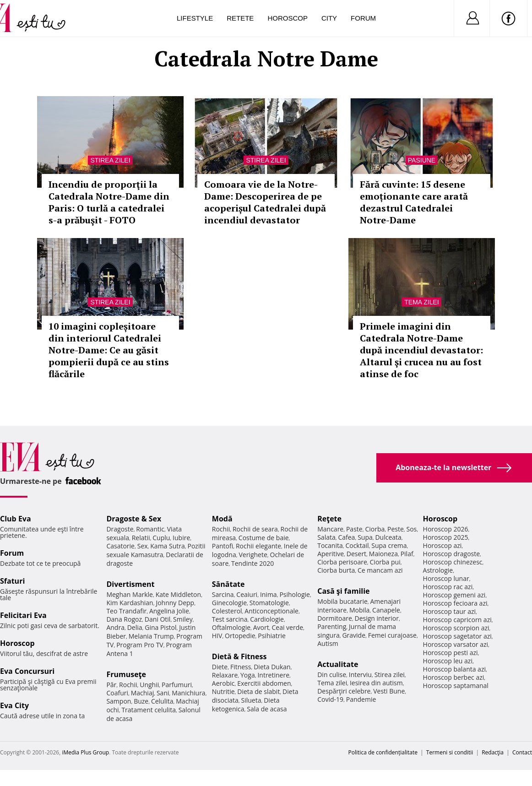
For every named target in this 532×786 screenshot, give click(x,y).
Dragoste (120, 529)
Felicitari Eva (23, 615)
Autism (328, 643)
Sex (143, 546)
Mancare (330, 529)
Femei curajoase (392, 635)
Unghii (149, 685)
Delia (135, 627)
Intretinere (273, 675)
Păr (111, 685)
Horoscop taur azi (449, 611)
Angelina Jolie (169, 611)
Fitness (241, 667)
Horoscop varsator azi (456, 644)
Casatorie (120, 546)
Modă (222, 519)
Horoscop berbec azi (454, 677)
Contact (522, 752)
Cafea (346, 537)
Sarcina (223, 594)
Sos (411, 529)
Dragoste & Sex (134, 519)
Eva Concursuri (27, 671)
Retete (240, 18)
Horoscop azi (442, 545)
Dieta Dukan (272, 667)
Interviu (360, 675)
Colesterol (227, 611)
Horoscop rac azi (448, 587)
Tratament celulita (149, 710)
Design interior (376, 618)
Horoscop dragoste (452, 554)
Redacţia (493, 752)
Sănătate (228, 584)
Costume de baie (264, 538)
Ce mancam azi (380, 570)
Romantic (150, 529)
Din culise (332, 675)
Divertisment (130, 584)
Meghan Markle (130, 594)
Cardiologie (267, 619)
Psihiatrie (272, 636)
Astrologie (438, 570)
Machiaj (143, 693)
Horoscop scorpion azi (456, 628)
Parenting (332, 626)
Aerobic (223, 683)
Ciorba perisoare (342, 562)
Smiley (183, 619)
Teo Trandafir (126, 611)
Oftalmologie (231, 627)
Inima (269, 594)
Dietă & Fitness (239, 656)
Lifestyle (195, 18)
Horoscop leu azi (448, 661)
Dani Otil (158, 619)
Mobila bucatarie (342, 601)
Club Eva (16, 519)
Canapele (386, 610)
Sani (163, 693)
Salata (326, 537)
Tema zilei (421, 302)
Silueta (251, 700)
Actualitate (338, 664)
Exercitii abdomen (264, 683)
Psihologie (295, 594)
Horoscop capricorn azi (457, 620)
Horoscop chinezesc (453, 562)
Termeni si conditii (450, 752)
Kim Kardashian (130, 603)
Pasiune (422, 160)
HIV (217, 636)
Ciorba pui (385, 562)
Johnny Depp (175, 603)
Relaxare (225, 675)
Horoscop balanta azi (454, 669)
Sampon (119, 701)
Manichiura (188, 693)
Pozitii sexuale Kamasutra (156, 550)
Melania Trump (151, 636)
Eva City (14, 705)
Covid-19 (330, 699)
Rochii (128, 685)
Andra (115, 627)
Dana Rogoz (124, 619)
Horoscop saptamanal (456, 686)
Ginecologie (229, 603)
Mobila (359, 610)
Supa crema (389, 545)
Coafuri (117, 693)
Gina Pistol (160, 627)
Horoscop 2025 (446, 537)
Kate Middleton (179, 594)
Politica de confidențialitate (383, 752)
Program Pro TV (140, 645)
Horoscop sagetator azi (457, 636)
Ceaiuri (247, 594)
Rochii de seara (255, 529)
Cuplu (161, 538)
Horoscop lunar (446, 578)
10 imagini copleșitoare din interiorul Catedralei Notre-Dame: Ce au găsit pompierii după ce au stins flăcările (109, 350)
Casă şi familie (343, 591)
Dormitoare (335, 618)
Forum (363, 18)
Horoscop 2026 (446, 529)
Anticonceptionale (271, 611)
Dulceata (388, 537)
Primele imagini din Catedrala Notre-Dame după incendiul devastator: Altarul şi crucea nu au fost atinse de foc (421, 350)
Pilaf (407, 554)
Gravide (354, 635)
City (329, 18)
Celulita (162, 701)
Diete (220, 667)
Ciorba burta (336, 570)
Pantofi (223, 546)
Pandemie (361, 699)
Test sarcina (230, 619)
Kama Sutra (167, 546)
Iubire (181, 538)
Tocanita (330, 545)
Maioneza (383, 554)
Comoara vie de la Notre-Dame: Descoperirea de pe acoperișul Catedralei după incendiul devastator (265, 202)
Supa (365, 537)
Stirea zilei (110, 160)
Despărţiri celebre (344, 691)
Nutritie (223, 691)
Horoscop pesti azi (451, 653)
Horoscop (288, 18)
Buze (141, 701)
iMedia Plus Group (85, 752)
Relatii (141, 538)
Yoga (248, 675)
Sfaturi (12, 581)
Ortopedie (240, 636)
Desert (356, 554)
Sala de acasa (267, 709)
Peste (396, 529)
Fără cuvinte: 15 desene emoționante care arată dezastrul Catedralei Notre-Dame (414, 202)
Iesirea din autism (376, 683)
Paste (354, 529)
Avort (261, 627)
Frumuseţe (126, 674)
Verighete (253, 555)
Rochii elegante (258, 546)
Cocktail (357, 545)
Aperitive (331, 554)
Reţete (329, 519)
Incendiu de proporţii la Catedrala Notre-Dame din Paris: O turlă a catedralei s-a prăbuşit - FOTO (109, 202)
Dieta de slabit (258, 691)
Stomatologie (269, 603)
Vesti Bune (389, 691)
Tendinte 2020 (252, 563)
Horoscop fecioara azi (455, 603)
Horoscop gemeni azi (454, 595)
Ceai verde (287, 627)
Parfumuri (177, 685)
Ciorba (375, 529)
